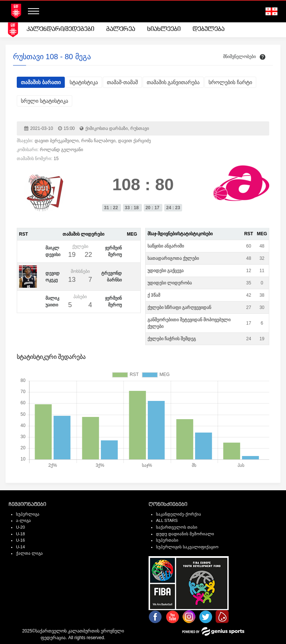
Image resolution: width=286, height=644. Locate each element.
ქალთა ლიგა (29, 553)
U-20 (20, 527)
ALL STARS (167, 520)
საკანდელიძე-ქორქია (179, 514)
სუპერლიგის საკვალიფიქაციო (187, 547)
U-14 (20, 547)
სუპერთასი (167, 540)
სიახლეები (164, 29)
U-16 (20, 540)
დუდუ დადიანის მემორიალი (185, 534)
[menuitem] (60, 29)
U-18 (20, 534)
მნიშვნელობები (239, 57)
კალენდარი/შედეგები (60, 29)
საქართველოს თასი (177, 527)
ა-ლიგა (23, 520)
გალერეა (121, 29)
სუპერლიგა (28, 514)
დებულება (209, 29)
